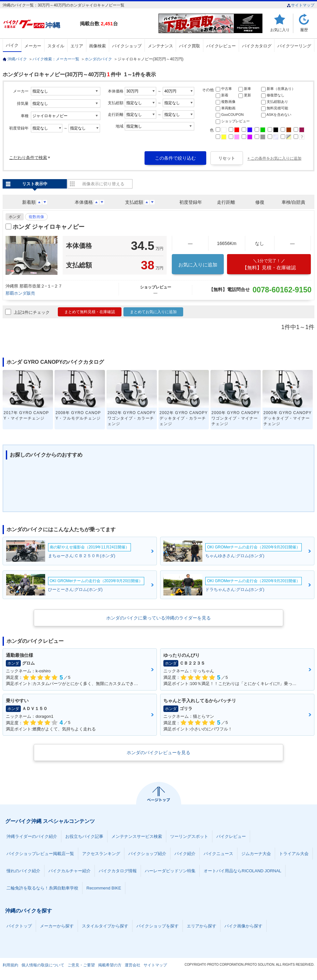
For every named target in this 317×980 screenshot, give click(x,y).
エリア (77, 46)
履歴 (304, 30)
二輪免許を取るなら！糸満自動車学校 (42, 888)
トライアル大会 (294, 854)
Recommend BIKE (104, 888)
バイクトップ (19, 926)
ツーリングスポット (189, 836)
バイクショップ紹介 (147, 854)
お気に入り (280, 30)
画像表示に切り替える (103, 184)
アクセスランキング (101, 854)
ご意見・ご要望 (81, 965)
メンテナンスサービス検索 (137, 836)
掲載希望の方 (110, 965)
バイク (12, 45)
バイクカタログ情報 (118, 871)
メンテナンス (160, 46)
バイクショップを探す (158, 926)
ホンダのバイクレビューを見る (158, 753)
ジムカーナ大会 (256, 854)
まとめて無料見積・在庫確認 (90, 312)
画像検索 (97, 46)
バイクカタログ (257, 46)
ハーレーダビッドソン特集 (170, 871)
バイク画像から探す (243, 926)
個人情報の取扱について (43, 965)
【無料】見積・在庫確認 (269, 264)
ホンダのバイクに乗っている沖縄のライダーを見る (158, 618)
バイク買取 (190, 46)
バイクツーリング (294, 46)
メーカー (33, 46)
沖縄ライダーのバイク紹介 (32, 836)
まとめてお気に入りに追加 (153, 312)
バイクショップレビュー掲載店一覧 (40, 854)
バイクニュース (218, 854)
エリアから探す (202, 926)
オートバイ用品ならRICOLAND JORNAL (242, 871)
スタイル (56, 46)
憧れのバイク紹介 (23, 871)
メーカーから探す (57, 926)
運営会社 (133, 965)
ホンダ (15, 217)
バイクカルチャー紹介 (70, 871)
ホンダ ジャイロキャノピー (49, 227)
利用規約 (10, 965)
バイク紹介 (185, 854)
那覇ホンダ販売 (20, 293)
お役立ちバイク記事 (84, 836)
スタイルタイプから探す (105, 926)
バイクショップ (127, 46)
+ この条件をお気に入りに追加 (274, 158)
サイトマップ (301, 5)
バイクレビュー (221, 46)
